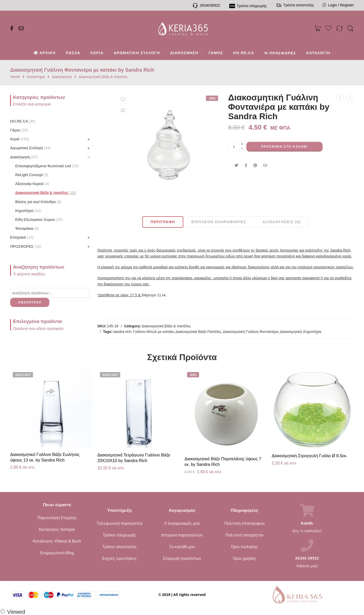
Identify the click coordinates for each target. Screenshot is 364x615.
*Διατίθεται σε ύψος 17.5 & (119, 295)
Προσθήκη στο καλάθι (284, 147)
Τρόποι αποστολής (119, 547)
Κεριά (20, 139)
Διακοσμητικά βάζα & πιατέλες (103, 77)
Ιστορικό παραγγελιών (182, 535)
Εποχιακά (22, 237)
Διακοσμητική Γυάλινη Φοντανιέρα (251, 332)
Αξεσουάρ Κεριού (32, 184)
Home (15, 77)
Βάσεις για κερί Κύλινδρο (38, 202)
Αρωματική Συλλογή (30, 148)
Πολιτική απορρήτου (245, 535)
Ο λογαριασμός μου (182, 523)
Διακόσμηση (62, 77)
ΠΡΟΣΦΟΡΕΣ (26, 247)
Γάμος (19, 130)
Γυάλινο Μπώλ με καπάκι (153, 332)
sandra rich (122, 332)
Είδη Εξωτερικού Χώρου (39, 220)
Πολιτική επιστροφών (245, 523)
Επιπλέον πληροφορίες (219, 222)
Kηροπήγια (28, 211)
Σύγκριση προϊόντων (182, 558)
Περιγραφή (163, 222)
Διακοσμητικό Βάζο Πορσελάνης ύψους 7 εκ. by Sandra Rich (223, 462)
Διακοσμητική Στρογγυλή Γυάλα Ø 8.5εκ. (310, 456)
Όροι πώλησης (245, 547)
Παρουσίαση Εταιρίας (57, 518)
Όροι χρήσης (245, 558)
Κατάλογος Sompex (57, 529)
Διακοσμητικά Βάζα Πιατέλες (198, 332)
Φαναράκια (27, 228)
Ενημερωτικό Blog (57, 553)
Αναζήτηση (30, 302)
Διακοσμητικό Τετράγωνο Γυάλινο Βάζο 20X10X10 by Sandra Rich (134, 458)
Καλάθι (307, 523)
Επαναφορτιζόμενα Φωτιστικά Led (47, 166)
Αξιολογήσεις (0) (282, 222)
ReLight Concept (32, 175)
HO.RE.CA (23, 121)
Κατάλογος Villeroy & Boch (57, 541)
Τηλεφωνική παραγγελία (119, 523)
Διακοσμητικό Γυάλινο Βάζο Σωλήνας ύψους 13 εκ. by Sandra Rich (45, 457)
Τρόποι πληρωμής (119, 535)
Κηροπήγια (312, 332)
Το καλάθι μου (182, 547)
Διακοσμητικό (291, 332)
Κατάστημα (36, 77)
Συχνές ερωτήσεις (119, 558)
